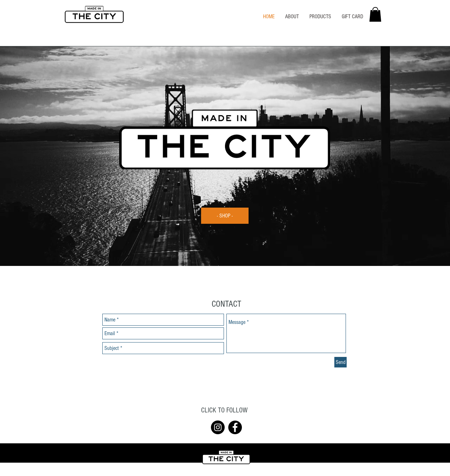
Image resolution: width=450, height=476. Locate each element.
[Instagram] (218, 427)
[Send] (340, 362)
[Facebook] (235, 427)
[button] (375, 14)
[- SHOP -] (225, 216)
